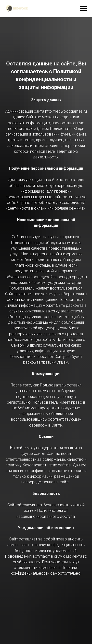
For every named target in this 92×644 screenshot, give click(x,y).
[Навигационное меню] (84, 9)
